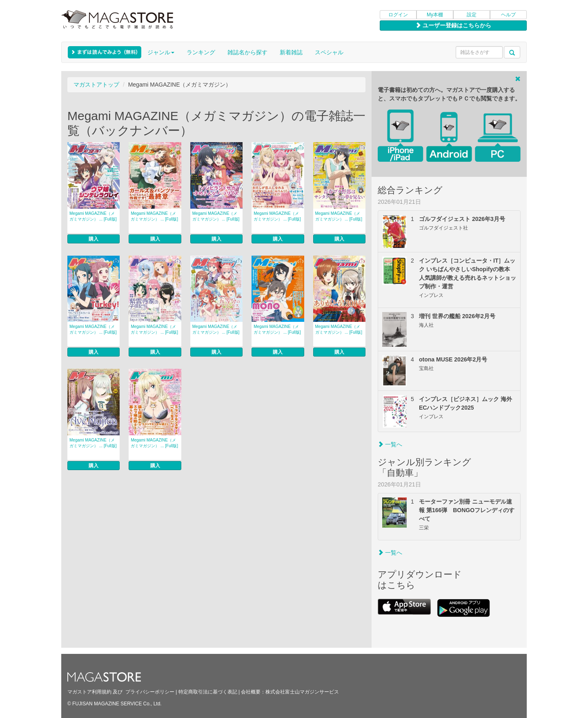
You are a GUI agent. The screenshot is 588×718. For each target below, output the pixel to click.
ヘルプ (508, 15)
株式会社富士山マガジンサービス (302, 692)
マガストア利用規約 (89, 692)
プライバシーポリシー (150, 692)
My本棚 (435, 15)
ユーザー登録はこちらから (453, 25)
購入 (94, 239)
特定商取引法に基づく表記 (208, 692)
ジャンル (161, 52)
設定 (472, 15)
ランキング (201, 52)
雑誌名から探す (247, 52)
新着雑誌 (291, 52)
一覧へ (390, 444)
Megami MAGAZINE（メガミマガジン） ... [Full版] (93, 216)
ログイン (398, 15)
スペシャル (329, 52)
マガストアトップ (96, 85)
